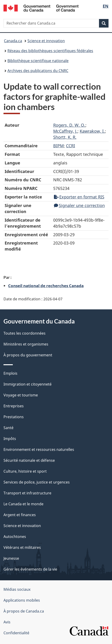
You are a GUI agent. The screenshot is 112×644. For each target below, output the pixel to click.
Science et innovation (46, 41)
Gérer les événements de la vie (30, 569)
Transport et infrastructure (27, 493)
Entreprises (14, 406)
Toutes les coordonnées (25, 333)
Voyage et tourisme (21, 395)
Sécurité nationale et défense (29, 460)
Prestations (14, 417)
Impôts (10, 439)
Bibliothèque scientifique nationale (38, 61)
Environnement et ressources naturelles (39, 449)
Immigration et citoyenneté (28, 384)
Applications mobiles (22, 600)
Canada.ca (13, 41)
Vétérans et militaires (22, 547)
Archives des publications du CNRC (38, 71)
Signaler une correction (79, 205)
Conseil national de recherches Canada (46, 286)
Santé (8, 428)
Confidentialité (16, 633)
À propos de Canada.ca (24, 611)
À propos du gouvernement (28, 355)
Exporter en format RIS (79, 197)
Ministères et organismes (26, 344)
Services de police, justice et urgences (37, 482)
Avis (7, 622)
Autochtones (15, 537)
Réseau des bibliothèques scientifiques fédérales (50, 51)
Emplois (10, 373)
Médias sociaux (17, 589)
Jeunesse (11, 558)
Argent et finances (20, 515)
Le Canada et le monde (23, 504)
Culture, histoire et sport (25, 471)
